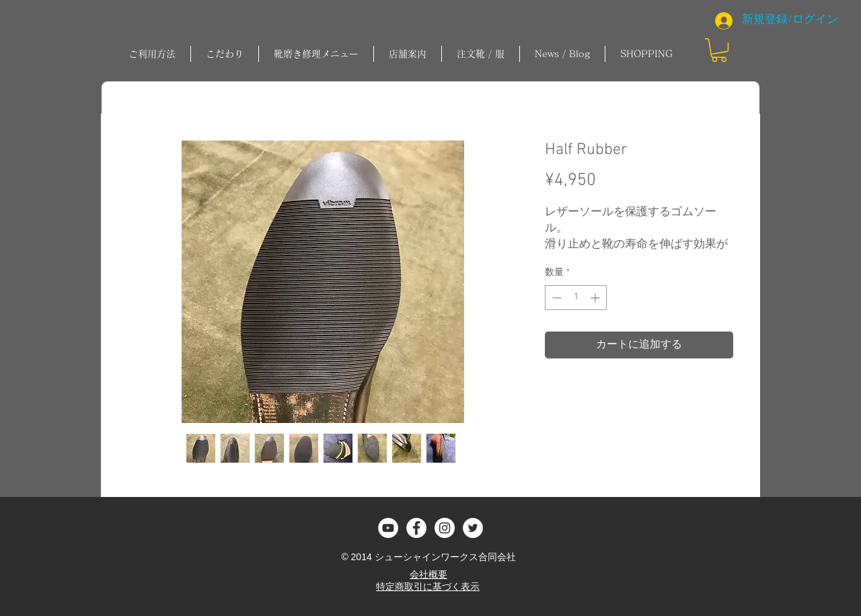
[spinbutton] (576, 298)
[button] (316, 54)
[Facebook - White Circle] (416, 528)
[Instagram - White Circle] (445, 528)
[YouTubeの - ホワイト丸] (388, 528)
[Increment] (596, 298)
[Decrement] (555, 298)
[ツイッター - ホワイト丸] (473, 528)
